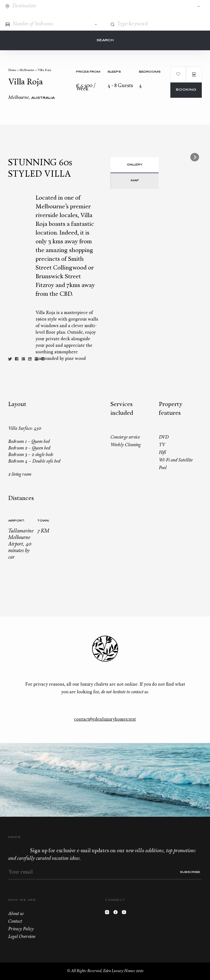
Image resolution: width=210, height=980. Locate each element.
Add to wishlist (178, 74)
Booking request (186, 93)
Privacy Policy (21, 929)
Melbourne (27, 70)
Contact (169, 16)
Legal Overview (22, 937)
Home (12, 70)
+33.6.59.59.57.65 (179, 16)
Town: (43, 521)
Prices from (88, 72)
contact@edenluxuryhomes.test (105, 720)
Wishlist (189, 16)
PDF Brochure (194, 74)
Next (195, 157)
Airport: (17, 521)
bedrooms (150, 72)
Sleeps (114, 72)
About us (16, 914)
